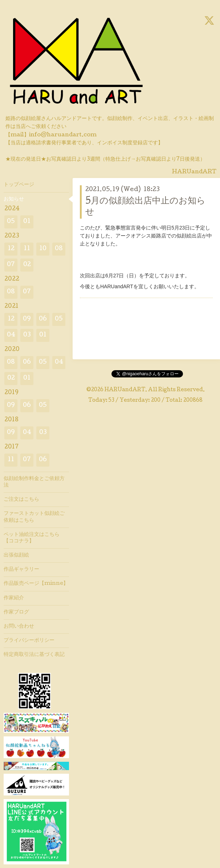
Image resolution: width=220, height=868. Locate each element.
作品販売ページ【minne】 (36, 584)
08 (59, 249)
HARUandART (125, 390)
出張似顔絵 (16, 555)
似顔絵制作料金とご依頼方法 (34, 482)
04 (11, 335)
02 (27, 265)
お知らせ (14, 199)
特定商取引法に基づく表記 (34, 655)
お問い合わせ (19, 627)
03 (27, 335)
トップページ (19, 185)
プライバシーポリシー (29, 641)
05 (11, 222)
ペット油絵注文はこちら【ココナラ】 (32, 538)
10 (43, 249)
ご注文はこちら (21, 500)
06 (43, 319)
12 (11, 249)
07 (11, 265)
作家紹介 (14, 598)
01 (27, 222)
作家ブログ (16, 612)
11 (27, 249)
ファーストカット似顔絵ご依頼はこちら (34, 517)
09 (27, 319)
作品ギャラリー (21, 570)
